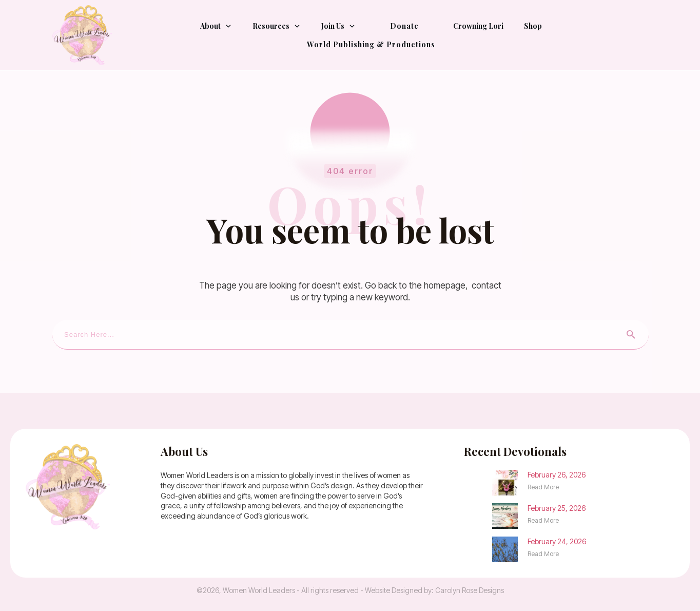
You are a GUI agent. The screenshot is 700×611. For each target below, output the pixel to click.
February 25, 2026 (557, 508)
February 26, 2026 (557, 475)
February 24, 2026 (557, 541)
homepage (445, 285)
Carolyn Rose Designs (470, 590)
